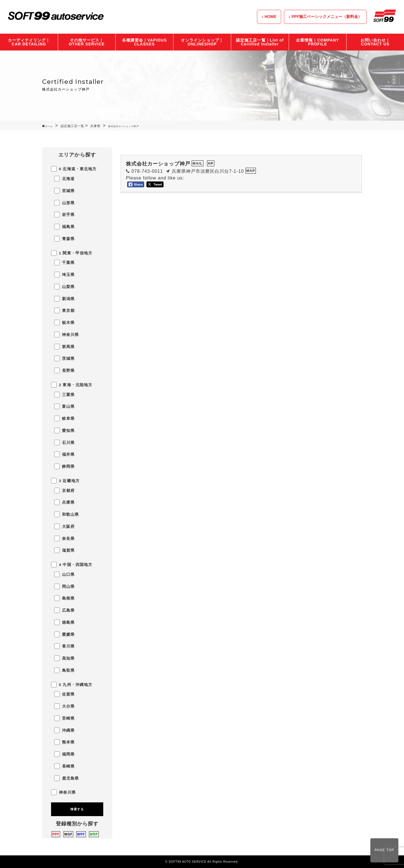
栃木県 (64, 323)
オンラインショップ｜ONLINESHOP (202, 42)
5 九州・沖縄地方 (72, 685)
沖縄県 (64, 730)
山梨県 (64, 287)
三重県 (64, 395)
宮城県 (64, 191)
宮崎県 (64, 718)
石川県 (64, 443)
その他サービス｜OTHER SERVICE (87, 42)
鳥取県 (64, 670)
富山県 (64, 406)
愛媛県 (64, 634)
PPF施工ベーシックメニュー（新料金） (327, 17)
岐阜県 (64, 418)
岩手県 (64, 215)
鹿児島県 (66, 778)
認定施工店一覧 (72, 126)
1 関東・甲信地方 (72, 253)
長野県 (64, 370)
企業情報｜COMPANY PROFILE (317, 42)
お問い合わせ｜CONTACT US (375, 42)
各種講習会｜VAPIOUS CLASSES (144, 42)
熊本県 (64, 742)
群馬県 (64, 347)
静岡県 (64, 466)
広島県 (64, 610)
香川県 (64, 646)
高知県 (64, 658)
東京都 (64, 310)
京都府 (64, 491)
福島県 (64, 227)
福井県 (64, 454)
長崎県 (64, 766)
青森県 (64, 239)
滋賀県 (64, 550)
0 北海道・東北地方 (74, 169)
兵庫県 (95, 126)
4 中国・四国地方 (72, 565)
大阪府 (64, 526)
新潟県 (64, 299)
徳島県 (64, 622)
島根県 (64, 598)
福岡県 (64, 754)
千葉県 (64, 263)
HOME (270, 17)
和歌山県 (66, 514)
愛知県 (64, 430)
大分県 (64, 706)
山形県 (64, 203)
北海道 (64, 179)
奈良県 (64, 538)
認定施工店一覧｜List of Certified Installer (260, 42)
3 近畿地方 (65, 481)
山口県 (64, 574)
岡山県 (64, 586)
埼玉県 (64, 275)
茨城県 (64, 358)
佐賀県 (64, 694)
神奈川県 (66, 335)
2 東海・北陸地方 (72, 385)
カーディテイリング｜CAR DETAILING (29, 42)
